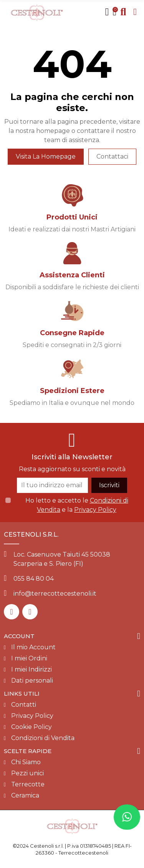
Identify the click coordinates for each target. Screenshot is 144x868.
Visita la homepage (46, 156)
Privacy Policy (95, 510)
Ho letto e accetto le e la (77, 505)
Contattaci (112, 156)
